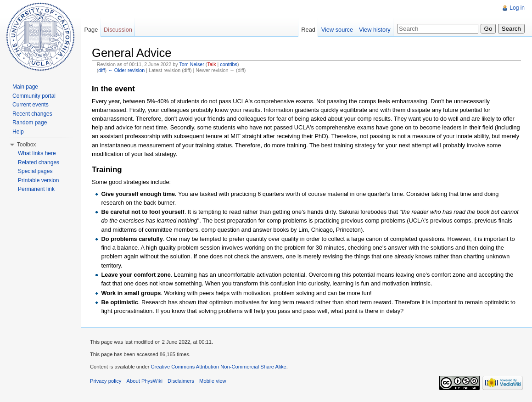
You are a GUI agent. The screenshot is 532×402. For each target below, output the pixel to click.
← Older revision (126, 70)
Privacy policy (106, 381)
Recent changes (32, 114)
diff (101, 70)
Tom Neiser (191, 64)
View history (375, 30)
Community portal (34, 96)
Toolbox (26, 145)
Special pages (35, 171)
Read (308, 30)
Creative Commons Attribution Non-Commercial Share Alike (218, 367)
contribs (229, 64)
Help (18, 132)
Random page (30, 123)
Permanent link (36, 189)
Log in (517, 8)
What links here (37, 153)
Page (91, 30)
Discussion (118, 30)
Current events (31, 105)
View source (337, 30)
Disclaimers (181, 381)
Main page (25, 87)
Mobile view (213, 381)
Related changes (39, 162)
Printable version (38, 180)
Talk (211, 64)
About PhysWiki (145, 381)
